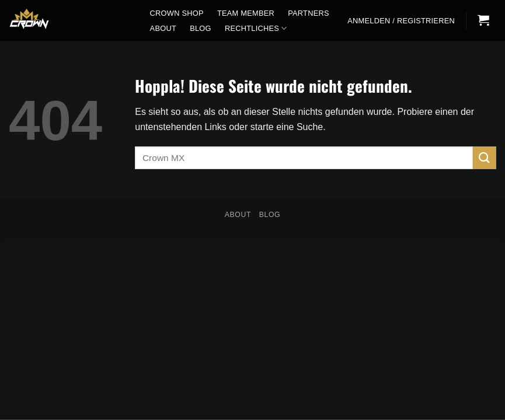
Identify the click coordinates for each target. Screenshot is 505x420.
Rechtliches (256, 28)
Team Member (246, 13)
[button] (401, 21)
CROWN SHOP (177, 13)
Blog (201, 28)
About (163, 28)
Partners (309, 13)
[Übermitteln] (485, 158)
